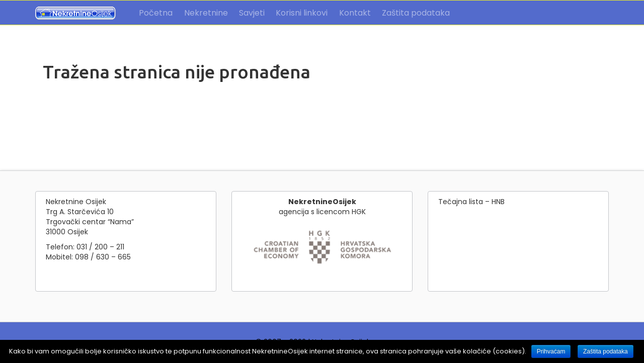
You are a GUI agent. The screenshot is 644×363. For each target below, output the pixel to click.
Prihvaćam (551, 351)
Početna (156, 13)
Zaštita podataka (416, 13)
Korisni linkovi (302, 13)
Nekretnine (206, 13)
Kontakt (355, 13)
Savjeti (252, 13)
